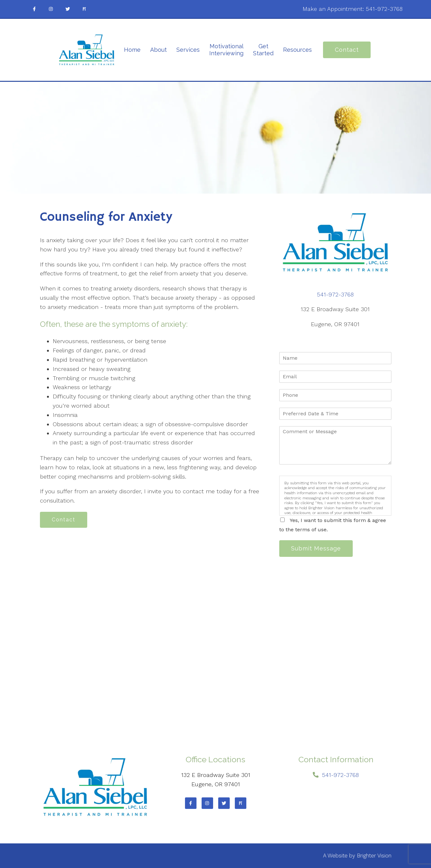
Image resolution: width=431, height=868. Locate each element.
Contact (347, 50)
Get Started (263, 50)
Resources (297, 50)
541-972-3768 (384, 9)
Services (188, 50)
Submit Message (316, 548)
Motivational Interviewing (226, 50)
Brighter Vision (374, 856)
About (158, 50)
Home (132, 50)
